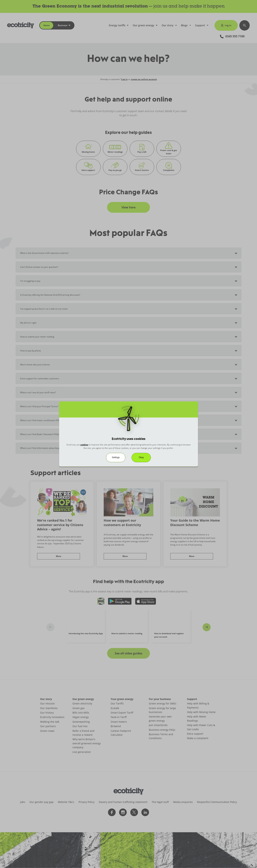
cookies (84, 445)
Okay (141, 457)
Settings (116, 457)
